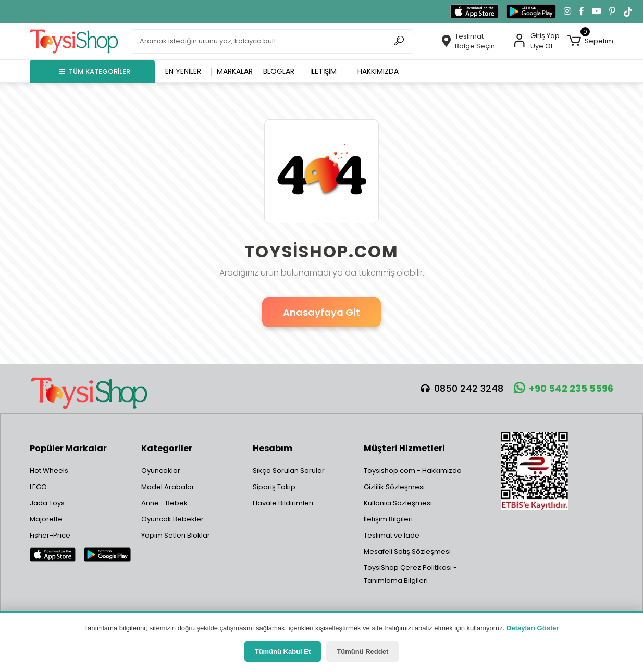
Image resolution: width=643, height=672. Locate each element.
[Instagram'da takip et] (567, 11)
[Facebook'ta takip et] (582, 11)
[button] (590, 41)
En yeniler (183, 71)
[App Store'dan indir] (474, 11)
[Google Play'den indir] (531, 11)
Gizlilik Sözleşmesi (394, 487)
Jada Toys (47, 503)
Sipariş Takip (274, 487)
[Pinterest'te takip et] (612, 11)
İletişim (323, 71)
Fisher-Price (50, 535)
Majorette (46, 519)
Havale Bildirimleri (283, 503)
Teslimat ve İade (392, 535)
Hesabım (273, 448)
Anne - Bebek (164, 503)
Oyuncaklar (161, 471)
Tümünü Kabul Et (283, 651)
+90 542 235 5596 (564, 388)
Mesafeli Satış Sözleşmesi (407, 551)
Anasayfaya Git (321, 312)
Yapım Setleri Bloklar (176, 535)
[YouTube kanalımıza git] (597, 11)
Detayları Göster (533, 628)
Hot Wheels (49, 471)
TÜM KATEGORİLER (95, 72)
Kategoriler (167, 448)
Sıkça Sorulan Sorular (289, 471)
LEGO (38, 487)
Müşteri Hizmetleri (404, 448)
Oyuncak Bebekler (172, 519)
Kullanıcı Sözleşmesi (398, 503)
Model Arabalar (168, 487)
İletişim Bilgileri (388, 519)
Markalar (235, 71)
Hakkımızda (378, 71)
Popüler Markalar (68, 448)
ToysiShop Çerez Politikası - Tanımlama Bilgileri (410, 574)
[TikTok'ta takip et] (628, 11)
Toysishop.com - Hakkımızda (413, 471)
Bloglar (279, 71)
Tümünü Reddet (362, 651)
